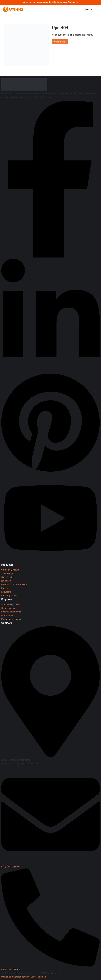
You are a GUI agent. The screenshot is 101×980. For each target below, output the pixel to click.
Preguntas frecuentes (11, 619)
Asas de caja (7, 573)
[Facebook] (50, 257)
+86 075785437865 (10, 969)
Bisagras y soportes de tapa (14, 584)
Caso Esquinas (8, 577)
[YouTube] (50, 561)
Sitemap (42, 977)
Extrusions (6, 592)
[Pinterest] (50, 472)
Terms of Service (30, 977)
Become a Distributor (11, 612)
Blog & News (7, 615)
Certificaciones (8, 608)
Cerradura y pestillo (10, 570)
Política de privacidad (11, 977)
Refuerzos (6, 581)
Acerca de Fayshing (10, 604)
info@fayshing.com (10, 867)
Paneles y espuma (10, 595)
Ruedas (5, 588)
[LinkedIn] (50, 370)
